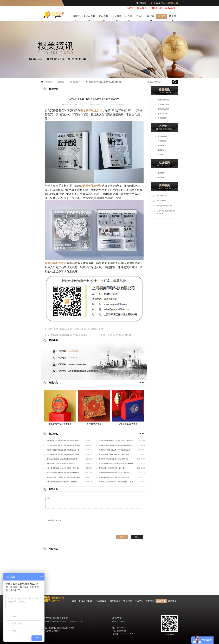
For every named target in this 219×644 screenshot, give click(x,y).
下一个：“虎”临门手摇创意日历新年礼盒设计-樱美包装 (113, 335)
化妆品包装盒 (89, 17)
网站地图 (143, 3)
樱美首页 (76, 17)
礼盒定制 (129, 17)
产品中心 (140, 17)
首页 (74, 601)
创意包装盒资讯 (75, 82)
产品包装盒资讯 (163, 104)
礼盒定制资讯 (163, 113)
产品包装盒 (104, 17)
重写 (137, 537)
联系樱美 (173, 17)
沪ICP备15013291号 (54, 631)
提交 (122, 537)
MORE (142, 382)
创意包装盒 (117, 17)
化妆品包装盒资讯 (164, 100)
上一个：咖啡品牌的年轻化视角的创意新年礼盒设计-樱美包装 (66, 335)
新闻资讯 (162, 17)
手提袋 (160, 155)
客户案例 (151, 17)
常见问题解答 (163, 118)
